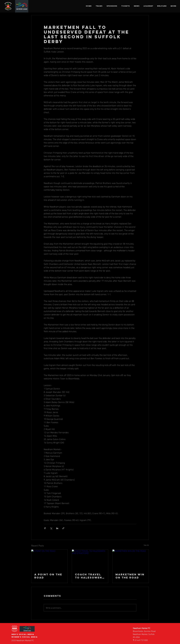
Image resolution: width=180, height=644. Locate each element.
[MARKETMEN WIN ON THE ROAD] (131, 560)
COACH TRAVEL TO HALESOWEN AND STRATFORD (89, 576)
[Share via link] (63, 528)
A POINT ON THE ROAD (48, 576)
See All (146, 545)
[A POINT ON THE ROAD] (49, 560)
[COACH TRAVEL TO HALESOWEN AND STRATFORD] (90, 560)
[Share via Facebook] (45, 528)
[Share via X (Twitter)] (51, 528)
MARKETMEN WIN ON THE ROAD (130, 576)
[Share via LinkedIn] (57, 528)
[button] (99, 6)
